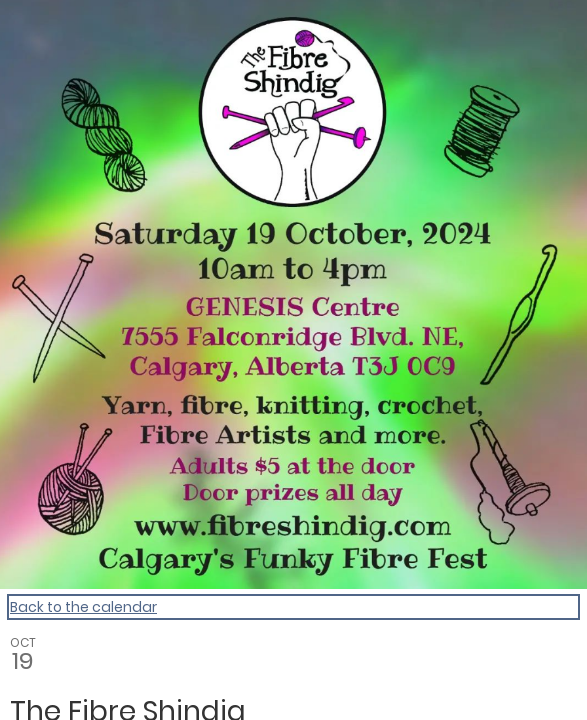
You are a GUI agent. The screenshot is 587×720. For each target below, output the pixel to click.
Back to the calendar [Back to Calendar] (83, 607)
